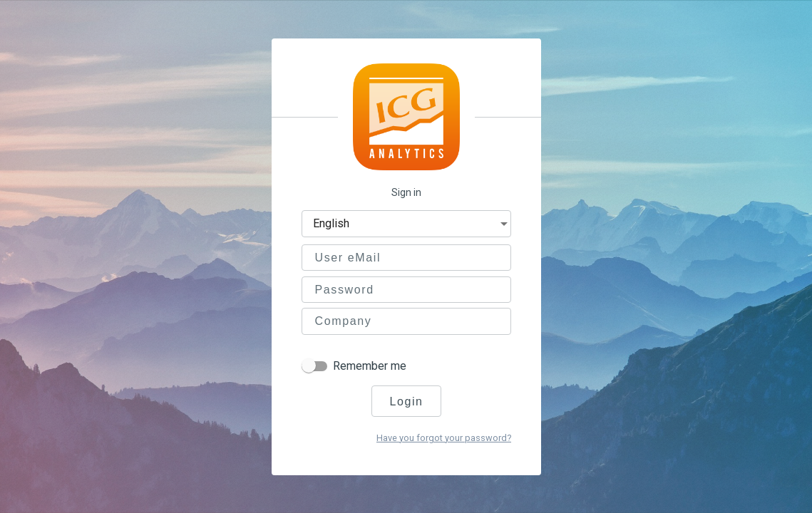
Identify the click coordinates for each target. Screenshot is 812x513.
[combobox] (411, 226)
